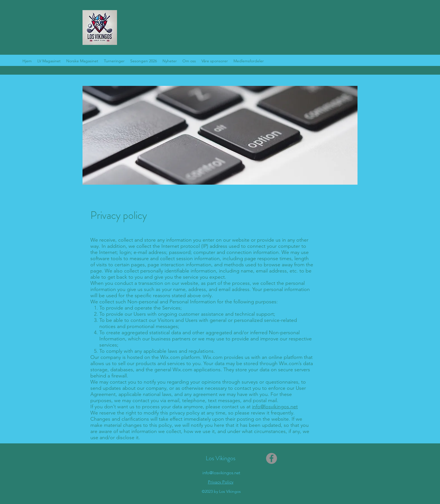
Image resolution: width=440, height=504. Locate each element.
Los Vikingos (221, 458)
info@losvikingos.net (275, 407)
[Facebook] (271, 458)
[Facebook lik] (348, 60)
